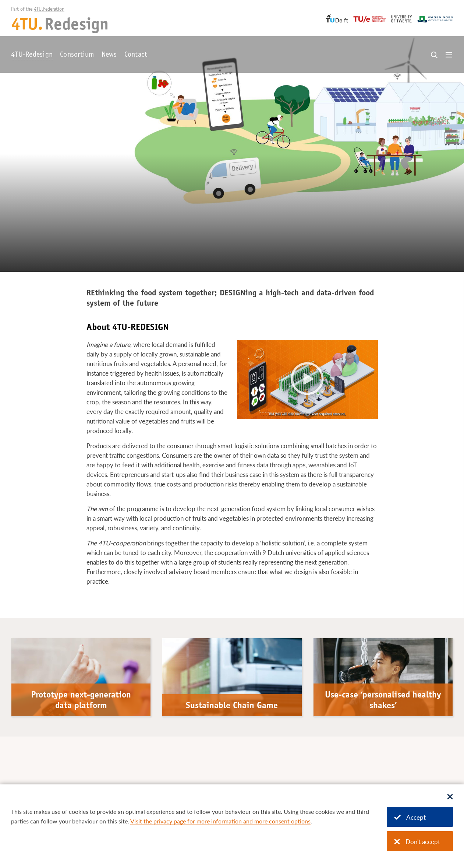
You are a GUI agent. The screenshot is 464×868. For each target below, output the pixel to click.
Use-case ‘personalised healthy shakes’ (383, 701)
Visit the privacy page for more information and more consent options (220, 821)
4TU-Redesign (32, 55)
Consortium (77, 55)
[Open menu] (449, 55)
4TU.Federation (49, 10)
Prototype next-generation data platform (81, 701)
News (109, 55)
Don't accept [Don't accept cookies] (417, 842)
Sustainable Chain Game (232, 706)
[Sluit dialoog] (450, 797)
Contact (136, 55)
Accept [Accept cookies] (410, 817)
